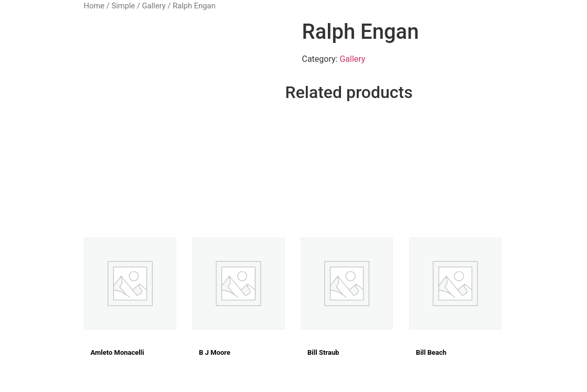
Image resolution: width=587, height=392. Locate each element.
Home (94, 6)
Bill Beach (431, 352)
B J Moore (215, 352)
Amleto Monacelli (118, 352)
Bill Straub (323, 352)
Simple (123, 6)
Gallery (154, 6)
